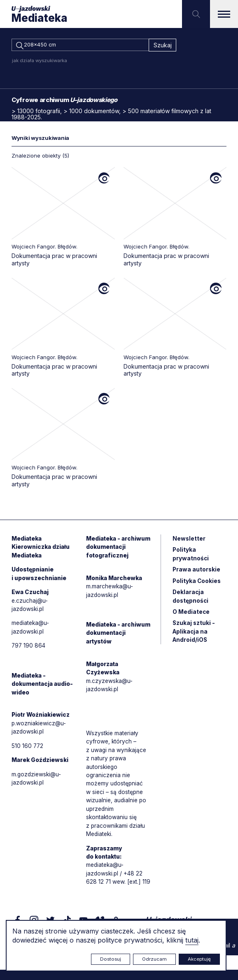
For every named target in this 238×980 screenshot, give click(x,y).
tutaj (192, 940)
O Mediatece (191, 616)
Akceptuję (199, 959)
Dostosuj (111, 959)
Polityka (197, 584)
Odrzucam (154, 959)
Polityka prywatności (191, 557)
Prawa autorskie (197, 572)
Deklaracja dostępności (191, 600)
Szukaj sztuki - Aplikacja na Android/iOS (194, 636)
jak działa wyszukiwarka (40, 62)
